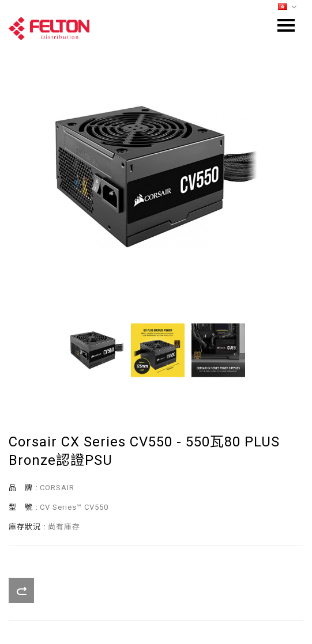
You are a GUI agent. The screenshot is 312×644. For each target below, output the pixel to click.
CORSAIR (57, 488)
